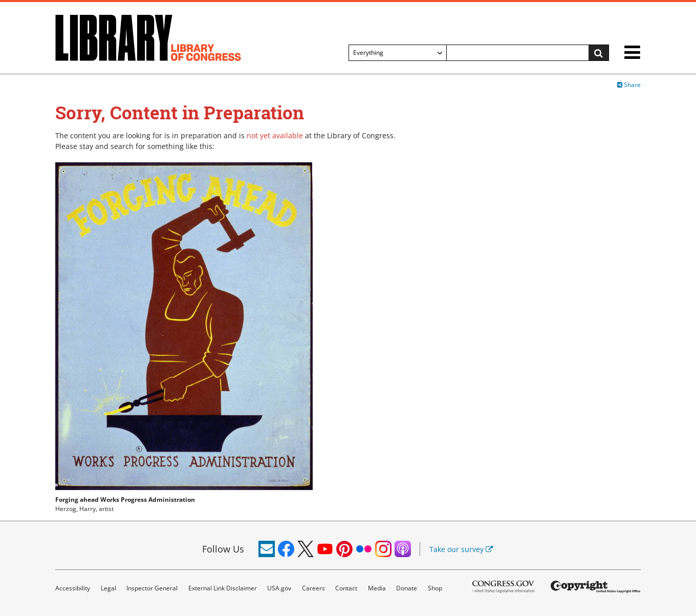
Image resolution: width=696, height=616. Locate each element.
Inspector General (152, 588)
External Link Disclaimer (223, 588)
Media (377, 588)
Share (629, 85)
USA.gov (279, 588)
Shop (435, 588)
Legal (108, 588)
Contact (346, 588)
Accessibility (73, 588)
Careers (313, 588)
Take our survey (461, 549)
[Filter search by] (398, 53)
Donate (407, 588)
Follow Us (223, 549)
